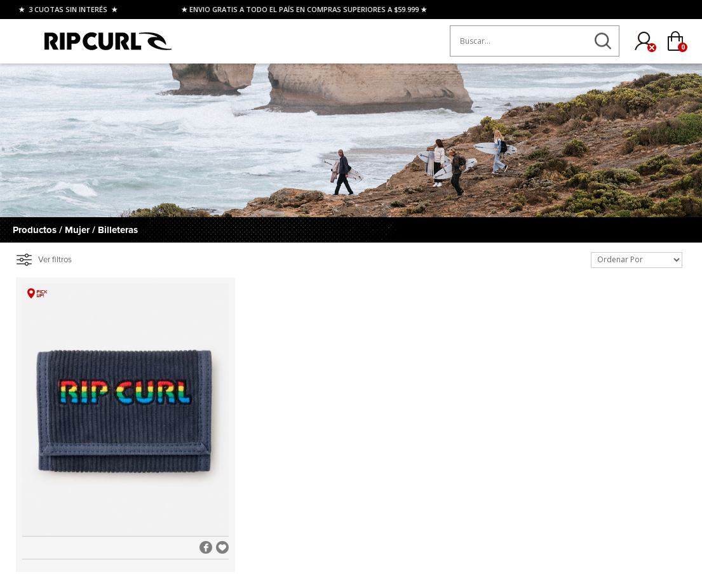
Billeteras (118, 230)
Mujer (77, 230)
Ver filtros (55, 260)
